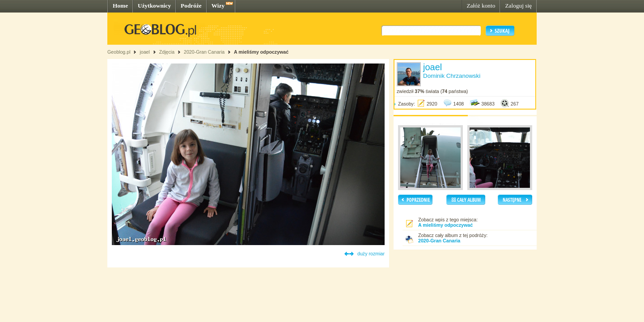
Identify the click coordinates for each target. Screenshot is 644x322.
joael (145, 52)
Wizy (218, 6)
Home (120, 6)
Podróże (191, 6)
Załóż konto (481, 6)
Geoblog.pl (119, 52)
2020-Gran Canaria (204, 52)
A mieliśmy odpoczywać (261, 52)
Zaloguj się (518, 6)
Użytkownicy (154, 6)
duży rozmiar (371, 254)
